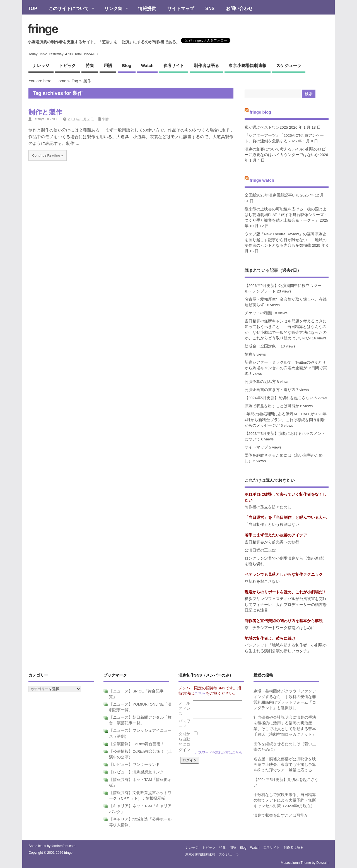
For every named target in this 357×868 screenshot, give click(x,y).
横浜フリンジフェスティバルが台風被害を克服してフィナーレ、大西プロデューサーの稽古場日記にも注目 (286, 605)
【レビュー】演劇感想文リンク (136, 772)
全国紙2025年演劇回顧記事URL (272, 195)
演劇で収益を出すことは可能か (272, 406)
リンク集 (113, 9)
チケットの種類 (258, 313)
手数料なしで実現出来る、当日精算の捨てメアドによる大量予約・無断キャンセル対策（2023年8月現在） (285, 800)
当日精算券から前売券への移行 (272, 542)
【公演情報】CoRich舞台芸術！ (137, 744)
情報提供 (147, 8)
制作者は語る (206, 65)
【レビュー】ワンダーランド (134, 765)
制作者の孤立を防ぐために (268, 507)
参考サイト (174, 65)
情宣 (249, 354)
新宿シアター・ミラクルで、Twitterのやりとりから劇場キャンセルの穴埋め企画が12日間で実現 (286, 368)
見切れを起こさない (262, 582)
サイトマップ (181, 8)
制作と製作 (45, 112)
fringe (43, 29)
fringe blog (260, 112)
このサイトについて (68, 9)
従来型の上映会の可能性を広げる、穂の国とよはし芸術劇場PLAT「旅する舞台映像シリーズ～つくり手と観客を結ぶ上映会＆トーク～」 (286, 215)
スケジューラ (289, 65)
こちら (200, 693)
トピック (67, 65)
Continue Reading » (48, 155)
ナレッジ (41, 65)
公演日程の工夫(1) (261, 550)
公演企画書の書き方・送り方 (270, 390)
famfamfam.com (63, 846)
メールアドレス (184, 708)
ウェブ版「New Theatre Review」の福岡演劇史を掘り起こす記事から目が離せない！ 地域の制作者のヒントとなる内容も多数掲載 (286, 240)
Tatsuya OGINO (45, 119)
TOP (32, 8)
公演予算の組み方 (260, 382)
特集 (90, 65)
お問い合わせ (239, 8)
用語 (108, 65)
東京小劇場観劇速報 (248, 65)
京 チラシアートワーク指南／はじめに (280, 628)
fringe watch (262, 180)
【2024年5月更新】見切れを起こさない (279, 398)
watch (147, 65)
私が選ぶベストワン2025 (266, 127)
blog (126, 65)
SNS (210, 8)
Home (61, 81)
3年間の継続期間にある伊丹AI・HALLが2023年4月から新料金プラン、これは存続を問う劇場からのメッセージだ (286, 420)
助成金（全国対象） (262, 346)
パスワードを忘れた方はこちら (219, 752)
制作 (106, 119)
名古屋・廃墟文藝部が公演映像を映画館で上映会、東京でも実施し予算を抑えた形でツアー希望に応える (285, 765)
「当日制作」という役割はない (272, 525)
